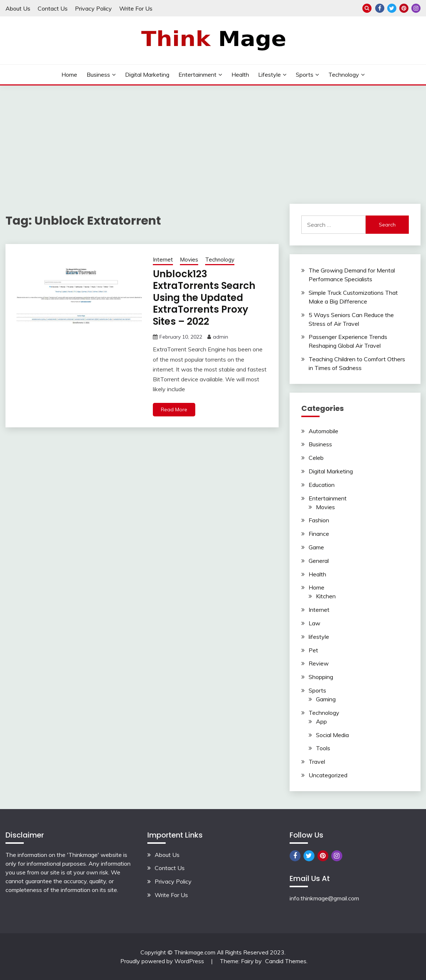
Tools (323, 748)
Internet (163, 260)
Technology (344, 75)
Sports (305, 75)
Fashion (319, 520)
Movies (189, 260)
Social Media (332, 735)
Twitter (392, 8)
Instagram (416, 8)
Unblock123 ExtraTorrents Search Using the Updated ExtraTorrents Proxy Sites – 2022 (204, 298)
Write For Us (136, 8)
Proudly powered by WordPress (163, 961)
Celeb (316, 458)
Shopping (321, 677)
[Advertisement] (213, 140)
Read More (174, 409)
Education (322, 485)
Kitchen (326, 596)
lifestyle (269, 75)
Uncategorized (328, 775)
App (321, 721)
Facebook (380, 8)
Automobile (323, 431)
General (319, 561)
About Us (18, 8)
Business (98, 75)
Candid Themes (286, 961)
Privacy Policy (93, 8)
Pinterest (404, 8)
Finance (319, 534)
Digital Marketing (147, 75)
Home (69, 75)
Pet (313, 650)
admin (220, 337)
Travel (317, 762)
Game (316, 547)
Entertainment (197, 75)
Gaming (326, 699)
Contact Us (53, 8)
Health (240, 75)
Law (314, 623)
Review (319, 663)
